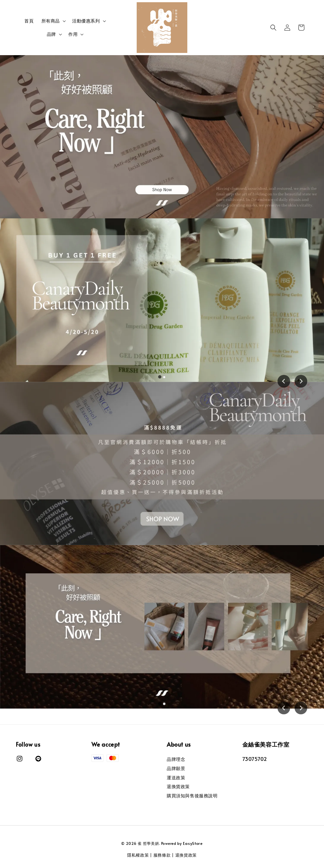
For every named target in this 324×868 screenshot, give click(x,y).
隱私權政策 (138, 855)
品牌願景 (176, 768)
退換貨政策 (178, 786)
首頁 (29, 21)
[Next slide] (301, 381)
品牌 (51, 34)
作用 (73, 34)
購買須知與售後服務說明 (192, 796)
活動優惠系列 (86, 21)
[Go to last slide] (284, 381)
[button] (273, 28)
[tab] (160, 377)
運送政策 (176, 778)
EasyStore (193, 843)
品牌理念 (176, 759)
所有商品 (51, 21)
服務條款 (162, 855)
